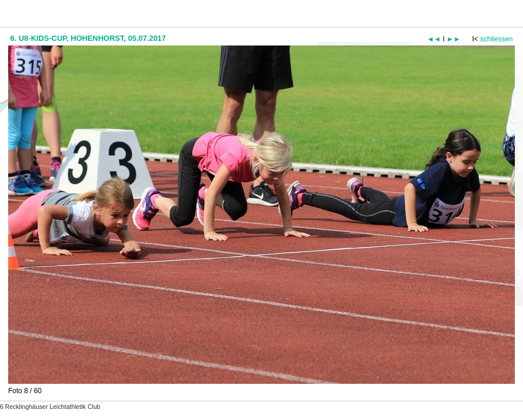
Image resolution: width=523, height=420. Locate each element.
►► (454, 39)
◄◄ (434, 39)
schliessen (496, 39)
